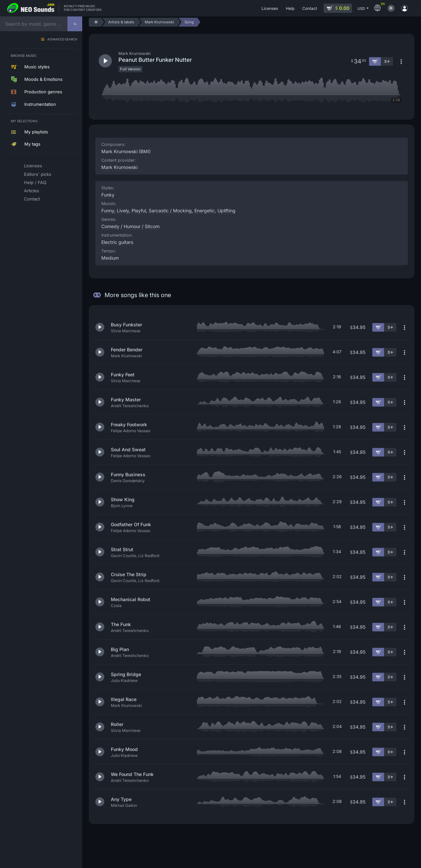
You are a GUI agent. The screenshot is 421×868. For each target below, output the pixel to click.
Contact (32, 199)
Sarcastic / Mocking (170, 211)
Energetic (205, 211)
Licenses (33, 166)
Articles (32, 191)
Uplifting (226, 211)
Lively (123, 211)
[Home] (95, 22)
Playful (139, 211)
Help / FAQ (35, 182)
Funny (108, 211)
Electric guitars (117, 242)
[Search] (75, 24)
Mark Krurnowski (119, 167)
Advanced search (62, 40)
